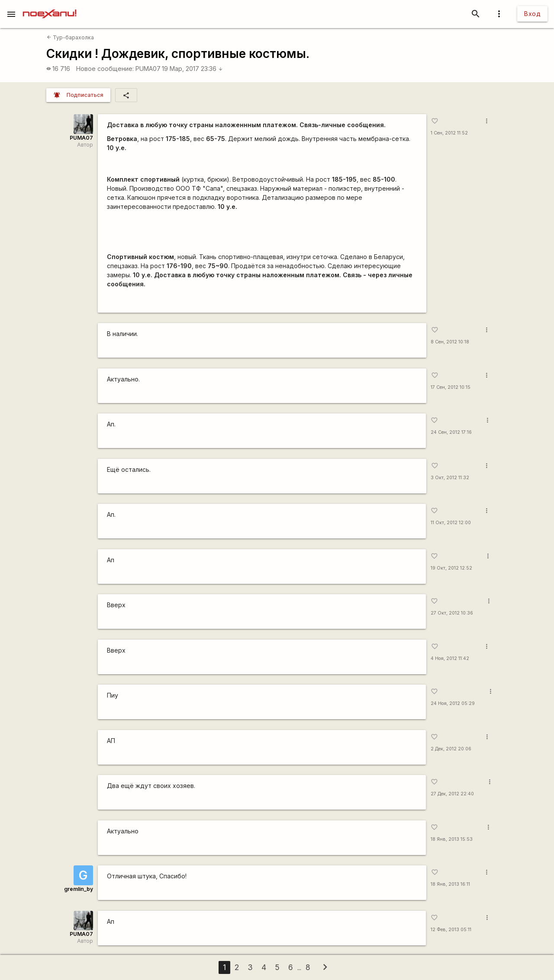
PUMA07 (148, 69)
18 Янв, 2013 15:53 (452, 839)
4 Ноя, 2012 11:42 (450, 658)
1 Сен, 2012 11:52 (449, 133)
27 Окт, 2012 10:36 (452, 613)
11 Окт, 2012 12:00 (451, 523)
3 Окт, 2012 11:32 (450, 478)
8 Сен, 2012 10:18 (450, 342)
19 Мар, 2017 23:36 (192, 69)
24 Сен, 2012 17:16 (451, 432)
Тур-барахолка (70, 37)
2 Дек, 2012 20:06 (451, 749)
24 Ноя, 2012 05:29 (453, 703)
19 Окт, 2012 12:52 (451, 568)
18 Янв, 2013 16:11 (450, 884)
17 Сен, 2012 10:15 (451, 387)
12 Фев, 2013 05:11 (451, 930)
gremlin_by (79, 889)
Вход (532, 14)
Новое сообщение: (105, 69)
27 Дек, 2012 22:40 (452, 794)
